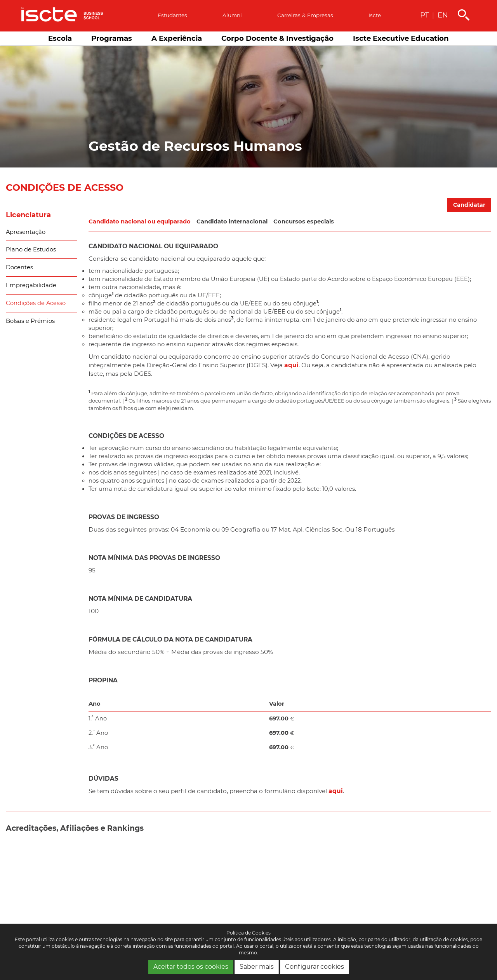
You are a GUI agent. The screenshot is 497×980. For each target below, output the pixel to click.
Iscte (375, 15)
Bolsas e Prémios (30, 321)
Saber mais (257, 967)
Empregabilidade (31, 285)
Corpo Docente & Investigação (277, 38)
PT (424, 15)
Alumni (232, 15)
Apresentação (26, 232)
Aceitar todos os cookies (191, 967)
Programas (112, 38)
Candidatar (469, 205)
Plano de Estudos (31, 249)
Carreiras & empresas (305, 15)
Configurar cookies (315, 967)
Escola (60, 38)
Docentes (19, 267)
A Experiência (177, 38)
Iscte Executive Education (401, 38)
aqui (291, 365)
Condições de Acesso (36, 303)
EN (443, 15)
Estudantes (172, 15)
